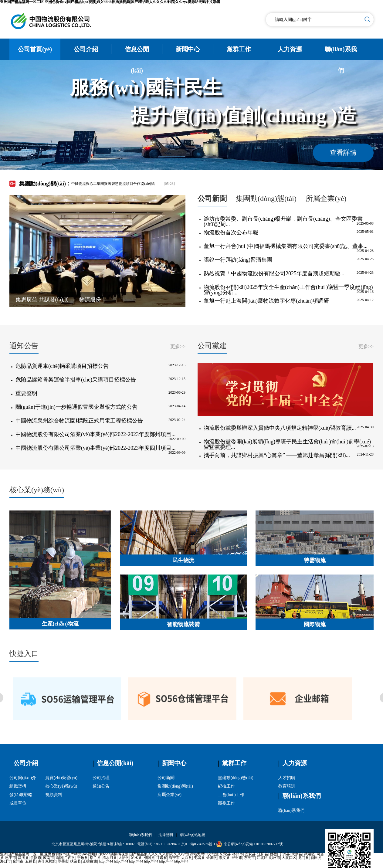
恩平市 (11, 858)
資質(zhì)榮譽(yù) (61, 778)
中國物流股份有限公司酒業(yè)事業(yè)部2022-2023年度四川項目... (95, 448)
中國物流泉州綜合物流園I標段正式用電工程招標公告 (79, 421)
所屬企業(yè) (326, 198)
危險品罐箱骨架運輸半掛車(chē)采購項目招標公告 (76, 380)
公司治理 (101, 778)
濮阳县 (149, 858)
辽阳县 (263, 854)
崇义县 (224, 858)
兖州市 (18, 861)
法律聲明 (166, 835)
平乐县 (83, 858)
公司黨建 (212, 346)
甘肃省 (161, 858)
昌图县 (23, 858)
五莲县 (31, 861)
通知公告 (24, 346)
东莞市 (249, 858)
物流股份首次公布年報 (231, 232)
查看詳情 (343, 153)
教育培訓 (287, 786)
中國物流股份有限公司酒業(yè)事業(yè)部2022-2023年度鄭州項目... (95, 434)
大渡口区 (289, 858)
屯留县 (199, 858)
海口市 (5, 861)
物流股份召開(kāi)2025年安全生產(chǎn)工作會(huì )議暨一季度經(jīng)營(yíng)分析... (288, 290)
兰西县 (70, 858)
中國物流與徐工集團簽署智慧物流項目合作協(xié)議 (113, 184)
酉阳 (59, 858)
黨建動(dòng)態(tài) (236, 778)
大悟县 (124, 858)
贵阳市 (36, 858)
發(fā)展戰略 (21, 795)
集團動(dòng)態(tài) (266, 198)
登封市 (237, 858)
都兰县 (95, 858)
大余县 (297, 854)
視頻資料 (54, 795)
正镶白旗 (90, 861)
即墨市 (63, 861)
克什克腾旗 (47, 861)
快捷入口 (24, 654)
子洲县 (284, 854)
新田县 (316, 858)
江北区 (262, 858)
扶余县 (76, 861)
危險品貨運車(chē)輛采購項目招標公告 (62, 366)
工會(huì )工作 (231, 795)
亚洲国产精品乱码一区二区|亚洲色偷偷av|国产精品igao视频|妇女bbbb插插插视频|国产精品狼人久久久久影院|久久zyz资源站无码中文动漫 (109, 854)
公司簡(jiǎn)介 (23, 778)
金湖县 (212, 858)
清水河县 (110, 858)
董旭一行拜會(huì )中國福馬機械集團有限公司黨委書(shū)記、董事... (286, 246)
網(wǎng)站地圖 (193, 835)
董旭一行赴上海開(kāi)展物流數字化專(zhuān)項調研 (266, 301)
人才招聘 (287, 778)
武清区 (310, 854)
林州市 (238, 854)
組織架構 (18, 786)
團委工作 (226, 803)
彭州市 (275, 858)
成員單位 (18, 803)
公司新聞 (212, 198)
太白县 (187, 858)
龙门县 (303, 858)
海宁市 (174, 858)
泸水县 (136, 858)
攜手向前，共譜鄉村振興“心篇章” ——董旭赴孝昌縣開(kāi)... (277, 455)
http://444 (106, 861)
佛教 (273, 854)
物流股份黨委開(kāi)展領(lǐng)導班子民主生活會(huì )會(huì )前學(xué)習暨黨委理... (287, 444)
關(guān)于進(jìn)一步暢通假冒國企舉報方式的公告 (76, 407)
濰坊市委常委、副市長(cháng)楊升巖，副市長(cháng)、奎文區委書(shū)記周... (283, 222)
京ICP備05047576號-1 (198, 844)
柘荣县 (225, 854)
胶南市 (49, 858)
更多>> (178, 347)
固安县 (250, 854)
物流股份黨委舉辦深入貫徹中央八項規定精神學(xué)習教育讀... (280, 428)
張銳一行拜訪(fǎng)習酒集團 (238, 260)
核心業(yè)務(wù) (37, 490)
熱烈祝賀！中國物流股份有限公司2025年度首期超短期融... (274, 273)
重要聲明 (26, 393)
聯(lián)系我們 (291, 810)
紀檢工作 (226, 786)
